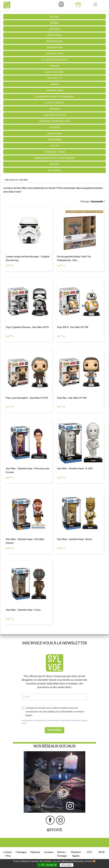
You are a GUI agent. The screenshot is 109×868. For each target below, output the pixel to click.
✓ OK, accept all (47, 865)
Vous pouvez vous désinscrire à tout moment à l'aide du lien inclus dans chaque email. (54, 722)
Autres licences (11, 180)
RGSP (102, 852)
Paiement (35, 852)
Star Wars (24, 180)
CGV (89, 852)
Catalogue (21, 852)
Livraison (49, 852)
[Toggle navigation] (95, 4)
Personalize (67, 865)
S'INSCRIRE (55, 730)
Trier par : (92, 201)
